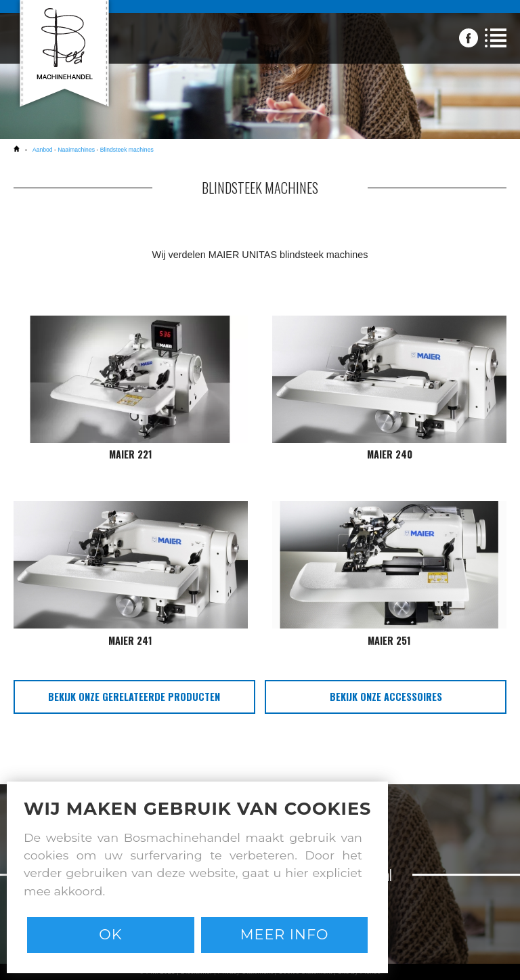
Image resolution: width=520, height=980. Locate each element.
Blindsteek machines (127, 150)
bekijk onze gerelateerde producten (134, 697)
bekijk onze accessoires (386, 697)
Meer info (285, 934)
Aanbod (43, 150)
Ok (110, 934)
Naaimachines (76, 150)
